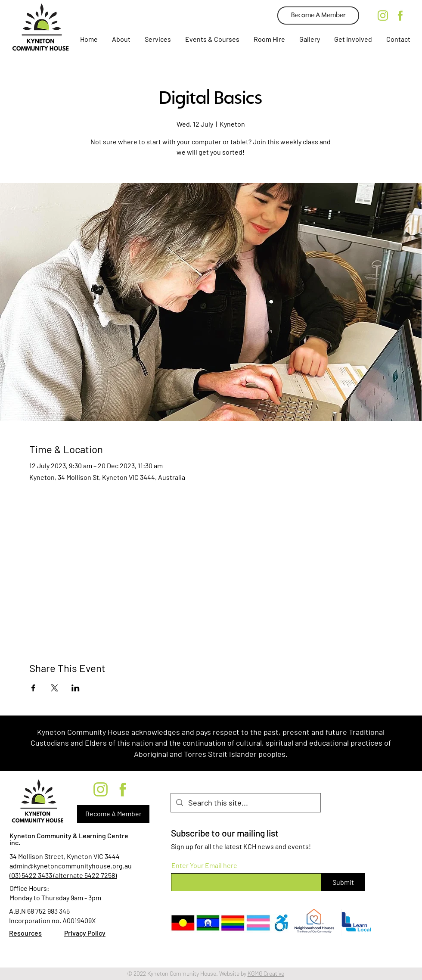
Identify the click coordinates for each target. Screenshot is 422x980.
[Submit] (343, 882)
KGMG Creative (266, 973)
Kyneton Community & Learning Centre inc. (69, 839)
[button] (157, 39)
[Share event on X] (54, 688)
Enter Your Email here (204, 865)
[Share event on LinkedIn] (76, 688)
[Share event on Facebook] (33, 688)
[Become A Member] (318, 16)
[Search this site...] (245, 803)
